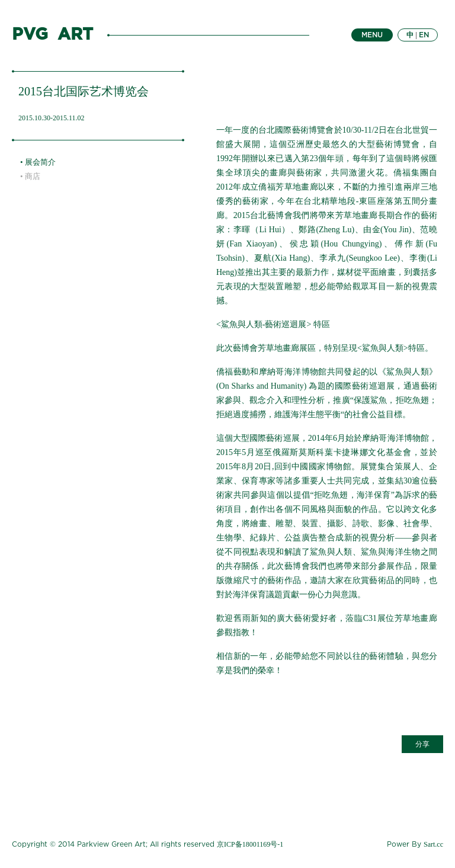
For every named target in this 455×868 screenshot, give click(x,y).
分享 (422, 744)
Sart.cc (433, 844)
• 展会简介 (38, 162)
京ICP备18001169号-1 (250, 844)
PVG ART (52, 35)
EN (424, 35)
